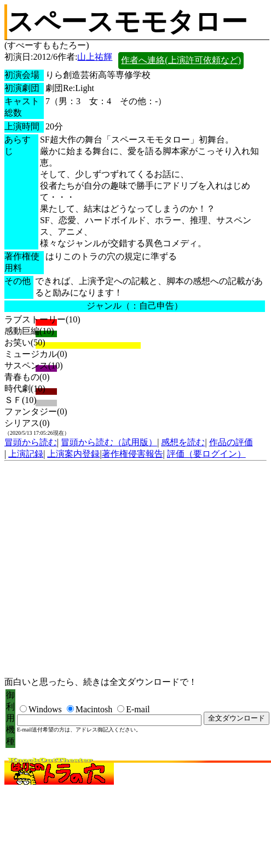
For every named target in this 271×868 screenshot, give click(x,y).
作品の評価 (231, 442)
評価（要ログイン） (206, 454)
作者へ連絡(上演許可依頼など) (181, 60)
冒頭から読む (31, 442)
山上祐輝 (95, 57)
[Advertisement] (103, 569)
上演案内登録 (73, 454)
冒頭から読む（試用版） (109, 442)
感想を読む (183, 442)
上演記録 (26, 454)
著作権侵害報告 (132, 454)
